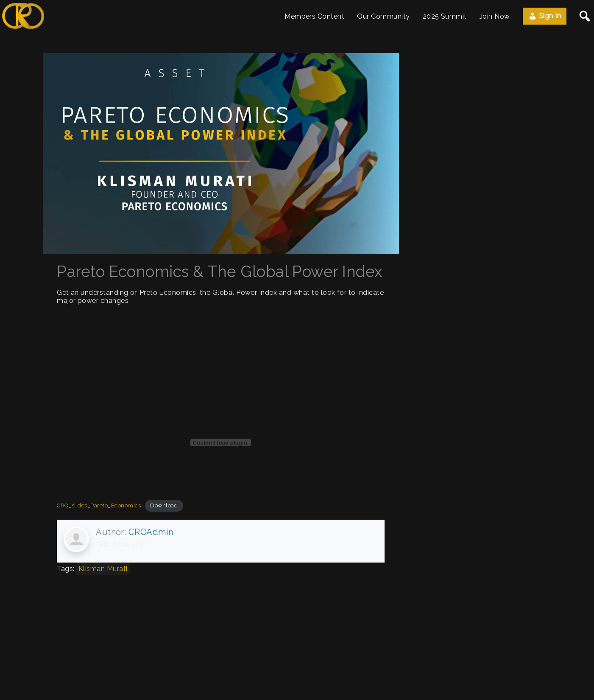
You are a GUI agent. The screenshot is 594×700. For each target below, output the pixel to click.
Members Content (314, 16)
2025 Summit (445, 16)
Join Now (495, 16)
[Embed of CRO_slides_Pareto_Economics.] (221, 442)
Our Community (383, 16)
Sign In (545, 16)
